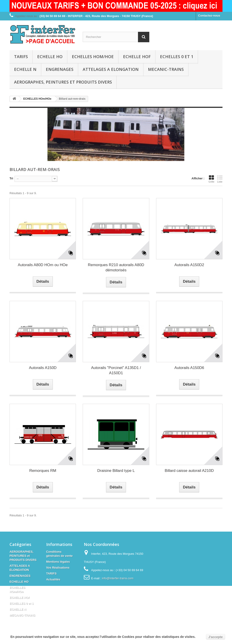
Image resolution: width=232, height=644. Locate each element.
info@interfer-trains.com (118, 578)
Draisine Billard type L (116, 471)
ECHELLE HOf (137, 57)
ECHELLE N (25, 69)
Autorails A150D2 (189, 265)
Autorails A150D (43, 368)
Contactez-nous (209, 16)
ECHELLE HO (50, 57)
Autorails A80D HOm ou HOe (43, 265)
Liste (220, 179)
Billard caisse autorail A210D (189, 471)
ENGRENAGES (60, 69)
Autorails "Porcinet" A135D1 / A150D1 (116, 370)
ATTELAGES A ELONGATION (111, 69)
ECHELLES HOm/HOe (93, 57)
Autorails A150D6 (189, 368)
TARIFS (21, 57)
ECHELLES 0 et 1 (177, 57)
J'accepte (216, 637)
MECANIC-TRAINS (166, 69)
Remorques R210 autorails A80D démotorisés (116, 268)
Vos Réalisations (58, 568)
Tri (11, 178)
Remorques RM (43, 471)
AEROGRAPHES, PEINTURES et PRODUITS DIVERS (63, 82)
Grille (211, 179)
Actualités (53, 579)
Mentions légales (58, 562)
